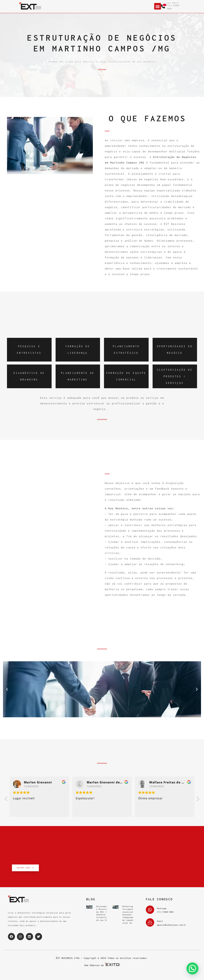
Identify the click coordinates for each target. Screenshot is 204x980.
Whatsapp (162, 908)
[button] (158, 6)
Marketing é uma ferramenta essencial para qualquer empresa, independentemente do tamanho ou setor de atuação (133, 915)
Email (160, 921)
